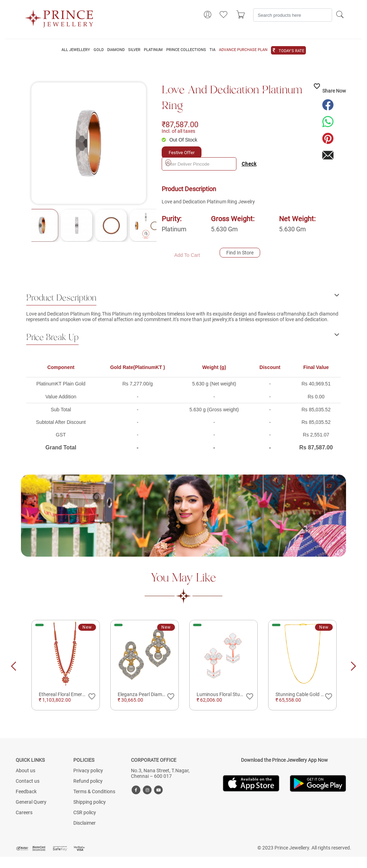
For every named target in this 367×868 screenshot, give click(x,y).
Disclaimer (85, 823)
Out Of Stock (183, 140)
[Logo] (59, 16)
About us (25, 771)
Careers (24, 812)
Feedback (26, 791)
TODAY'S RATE (291, 51)
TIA (212, 50)
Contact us (28, 781)
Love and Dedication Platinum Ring (232, 98)
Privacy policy (88, 771)
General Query (31, 802)
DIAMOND (116, 50)
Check (249, 164)
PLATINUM (153, 50)
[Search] (293, 15)
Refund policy (88, 781)
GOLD (99, 50)
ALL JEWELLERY (76, 50)
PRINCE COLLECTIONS (186, 50)
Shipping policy (90, 802)
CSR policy (85, 812)
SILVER (134, 50)
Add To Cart (187, 255)
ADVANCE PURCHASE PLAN (243, 50)
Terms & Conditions (94, 791)
